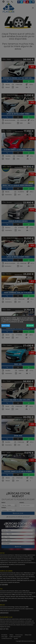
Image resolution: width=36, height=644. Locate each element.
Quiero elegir (6, 325)
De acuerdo (30, 325)
